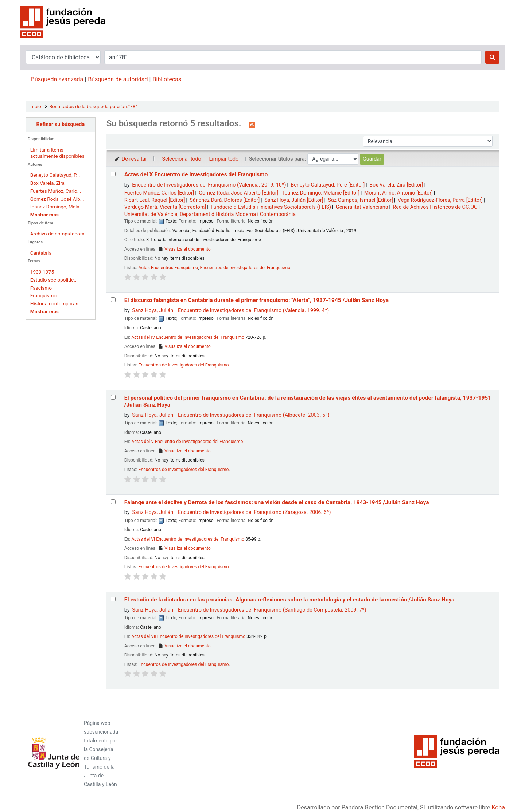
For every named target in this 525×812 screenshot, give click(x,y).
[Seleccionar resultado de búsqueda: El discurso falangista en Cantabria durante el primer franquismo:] (113, 300)
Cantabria (41, 253)
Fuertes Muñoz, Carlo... (56, 191)
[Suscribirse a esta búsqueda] (252, 124)
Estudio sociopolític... (54, 280)
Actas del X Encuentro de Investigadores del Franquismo (196, 174)
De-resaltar (131, 159)
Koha (498, 807)
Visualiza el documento (184, 249)
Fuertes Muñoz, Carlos (159, 193)
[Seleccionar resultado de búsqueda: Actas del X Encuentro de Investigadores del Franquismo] (113, 174)
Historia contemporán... (56, 303)
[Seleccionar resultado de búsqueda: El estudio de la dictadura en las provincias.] (113, 599)
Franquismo (43, 295)
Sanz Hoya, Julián (294, 200)
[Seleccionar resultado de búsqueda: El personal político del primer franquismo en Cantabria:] (113, 397)
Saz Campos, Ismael (360, 200)
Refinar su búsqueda (60, 124)
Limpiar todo (224, 159)
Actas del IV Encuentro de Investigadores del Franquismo (188, 337)
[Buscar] (492, 57)
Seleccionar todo (181, 159)
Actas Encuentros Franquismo (168, 268)
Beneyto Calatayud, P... (55, 175)
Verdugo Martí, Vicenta (165, 207)
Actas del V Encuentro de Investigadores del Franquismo (187, 442)
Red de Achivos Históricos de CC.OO (435, 207)
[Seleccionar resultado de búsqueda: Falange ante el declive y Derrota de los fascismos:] (113, 502)
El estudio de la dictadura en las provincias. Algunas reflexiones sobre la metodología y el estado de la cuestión (289, 600)
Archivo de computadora (57, 234)
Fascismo (41, 288)
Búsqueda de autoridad (118, 79)
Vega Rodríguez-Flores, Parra (440, 200)
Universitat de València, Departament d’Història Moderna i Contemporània (210, 214)
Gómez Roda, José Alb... (57, 199)
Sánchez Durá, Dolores (225, 200)
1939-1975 (42, 272)
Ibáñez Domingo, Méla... (57, 207)
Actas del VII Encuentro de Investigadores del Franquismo (188, 636)
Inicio (35, 106)
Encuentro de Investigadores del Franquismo (209, 185)
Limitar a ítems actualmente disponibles (57, 153)
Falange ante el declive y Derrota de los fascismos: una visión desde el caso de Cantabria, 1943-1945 (277, 502)
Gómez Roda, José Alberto (238, 193)
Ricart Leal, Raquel (155, 200)
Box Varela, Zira (47, 183)
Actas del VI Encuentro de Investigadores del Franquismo (188, 539)
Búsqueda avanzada (57, 79)
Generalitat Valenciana (362, 207)
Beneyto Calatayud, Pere (328, 185)
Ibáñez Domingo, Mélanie (321, 193)
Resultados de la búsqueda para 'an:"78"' (93, 106)
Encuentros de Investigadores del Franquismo (245, 268)
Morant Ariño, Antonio (398, 193)
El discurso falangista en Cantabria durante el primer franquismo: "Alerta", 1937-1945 (256, 300)
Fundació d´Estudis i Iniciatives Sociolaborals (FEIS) (271, 207)
